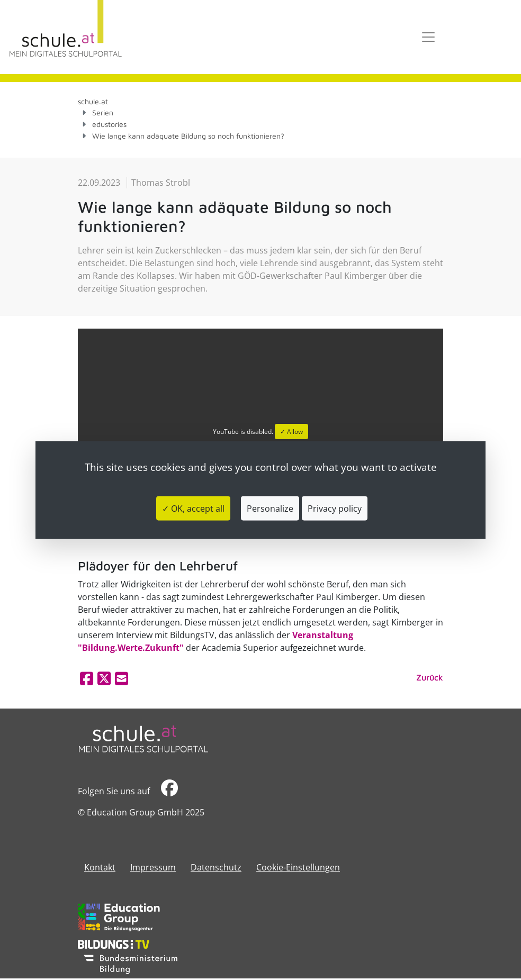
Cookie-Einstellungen (298, 867)
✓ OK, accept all (193, 508)
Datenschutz (216, 867)
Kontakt (100, 867)
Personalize (270, 508)
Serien (103, 112)
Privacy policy (335, 508)
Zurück (430, 677)
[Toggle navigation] (428, 37)
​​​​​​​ (169, 791)
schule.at (93, 101)
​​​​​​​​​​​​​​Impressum (153, 867)
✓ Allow (291, 432)
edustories (109, 124)
